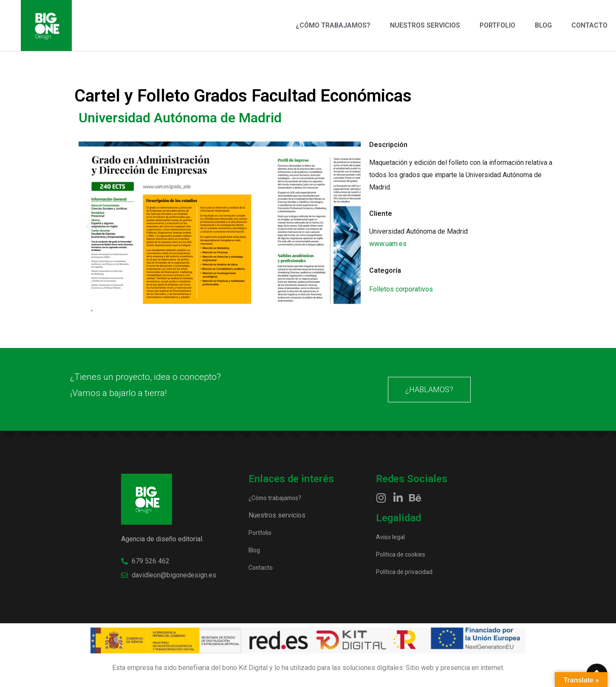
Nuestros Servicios (425, 25)
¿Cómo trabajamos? (333, 25)
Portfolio (497, 25)
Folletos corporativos (401, 289)
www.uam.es (388, 244)
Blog (543, 25)
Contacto (589, 25)
